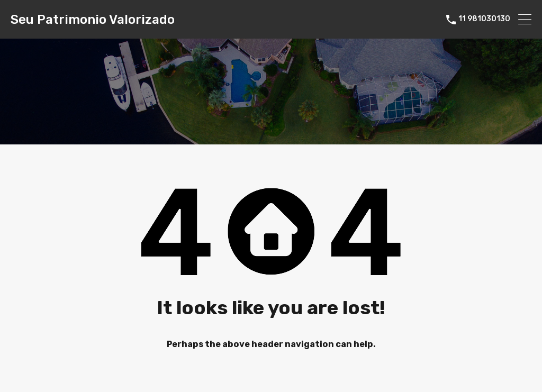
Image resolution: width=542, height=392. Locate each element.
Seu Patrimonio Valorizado (93, 20)
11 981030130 (484, 19)
